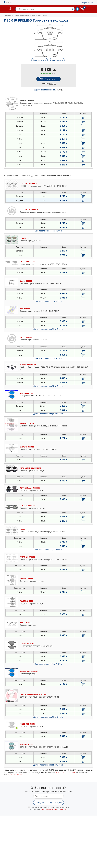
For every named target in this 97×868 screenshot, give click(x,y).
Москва (9, 2)
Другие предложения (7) (49, 414)
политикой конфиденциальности (54, 809)
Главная (7, 15)
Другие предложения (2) (49, 329)
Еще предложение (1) (48, 231)
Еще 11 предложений (48, 90)
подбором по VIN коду (65, 772)
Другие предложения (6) (49, 386)
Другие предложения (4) (49, 717)
